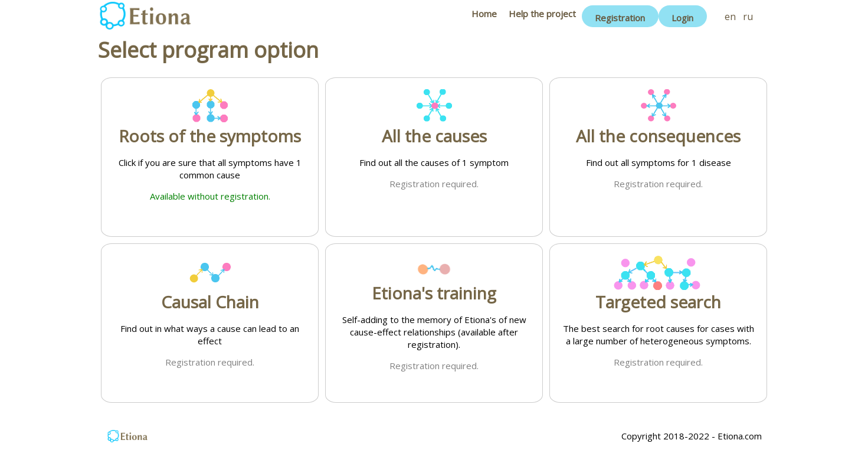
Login (682, 18)
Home (484, 14)
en (730, 17)
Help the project (542, 14)
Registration (620, 18)
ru (748, 17)
